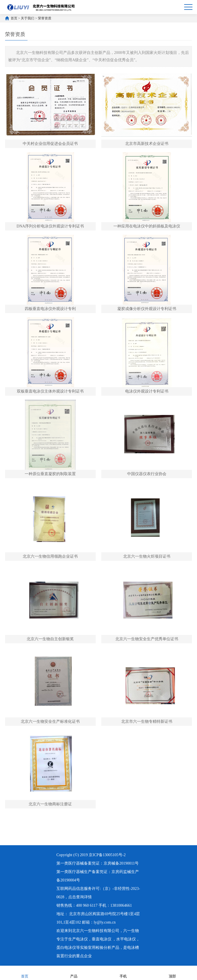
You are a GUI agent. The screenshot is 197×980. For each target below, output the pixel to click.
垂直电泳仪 (102, 939)
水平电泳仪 (126, 939)
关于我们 (28, 18)
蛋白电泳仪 (66, 948)
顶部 (172, 973)
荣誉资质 (45, 18)
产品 (74, 973)
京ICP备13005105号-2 (107, 855)
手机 (123, 973)
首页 (14, 18)
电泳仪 (82, 939)
